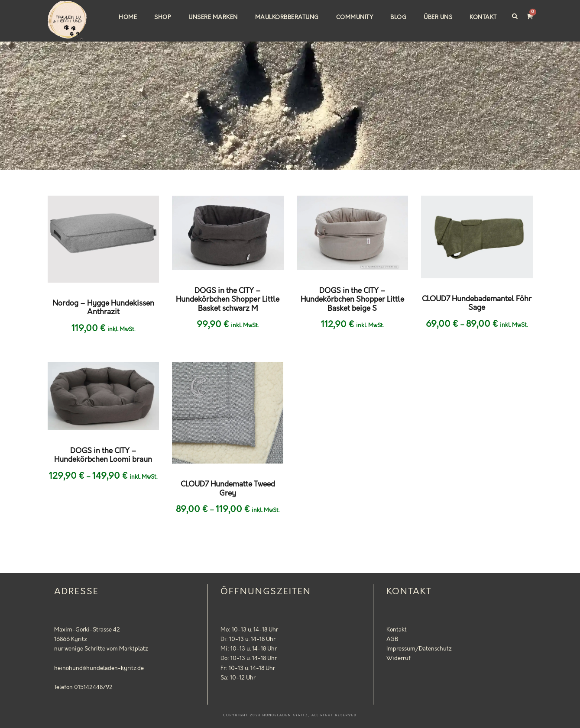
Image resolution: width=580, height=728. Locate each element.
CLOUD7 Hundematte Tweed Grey (228, 489)
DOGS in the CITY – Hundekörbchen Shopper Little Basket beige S (352, 300)
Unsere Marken (213, 17)
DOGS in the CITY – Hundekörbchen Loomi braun (103, 455)
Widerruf (399, 658)
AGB (392, 639)
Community (355, 17)
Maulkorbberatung (287, 17)
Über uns (438, 17)
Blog (398, 17)
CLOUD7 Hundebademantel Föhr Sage (477, 303)
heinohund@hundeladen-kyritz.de (99, 668)
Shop (163, 17)
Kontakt (483, 17)
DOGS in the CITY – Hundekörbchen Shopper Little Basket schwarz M (228, 300)
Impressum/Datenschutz (419, 649)
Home (128, 17)
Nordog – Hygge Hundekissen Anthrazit (103, 308)
